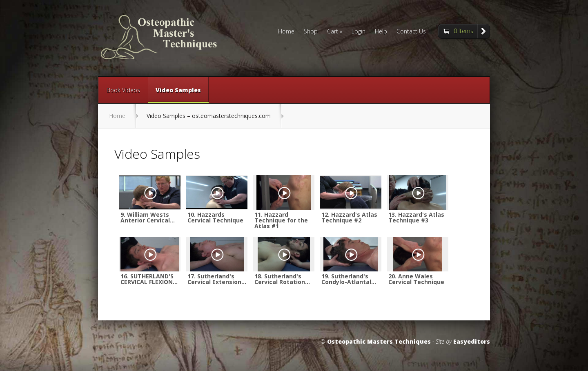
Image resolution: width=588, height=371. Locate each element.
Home (286, 32)
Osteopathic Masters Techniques (379, 341)
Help (381, 32)
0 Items (463, 31)
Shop (311, 32)
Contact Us (411, 32)
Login (359, 32)
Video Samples (178, 95)
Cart (335, 32)
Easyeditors (472, 341)
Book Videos (123, 90)
